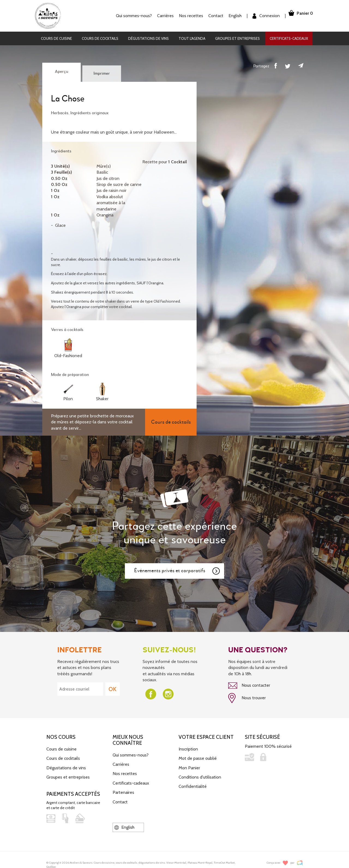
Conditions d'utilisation (200, 775)
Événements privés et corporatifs (177, 571)
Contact (208, 16)
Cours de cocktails (100, 38)
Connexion (259, 16)
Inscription (188, 747)
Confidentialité (193, 784)
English (228, 16)
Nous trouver (247, 697)
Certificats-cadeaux (289, 38)
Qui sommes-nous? (127, 16)
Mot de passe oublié (198, 756)
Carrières (158, 16)
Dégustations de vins (148, 38)
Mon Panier (189, 765)
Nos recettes (184, 16)
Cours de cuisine (56, 38)
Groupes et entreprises (237, 38)
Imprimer (102, 74)
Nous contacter (249, 686)
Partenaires (123, 790)
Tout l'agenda (192, 38)
